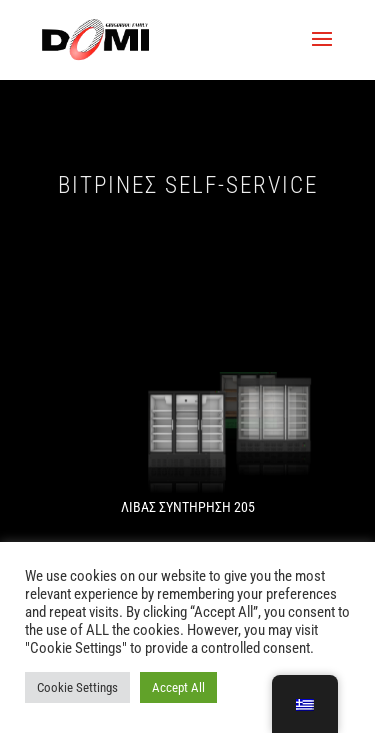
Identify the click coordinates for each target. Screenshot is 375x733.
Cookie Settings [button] (77, 687)
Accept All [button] (178, 687)
